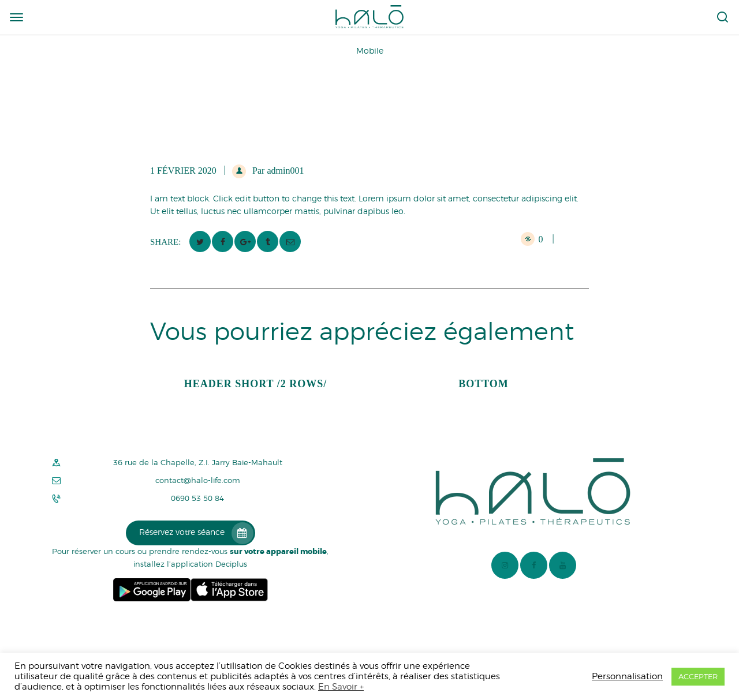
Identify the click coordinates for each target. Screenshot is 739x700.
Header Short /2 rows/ (256, 384)
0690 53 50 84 (197, 498)
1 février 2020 (183, 171)
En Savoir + (341, 686)
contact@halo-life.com (198, 480)
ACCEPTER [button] (698, 676)
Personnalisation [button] (627, 676)
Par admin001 (277, 171)
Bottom (484, 384)
